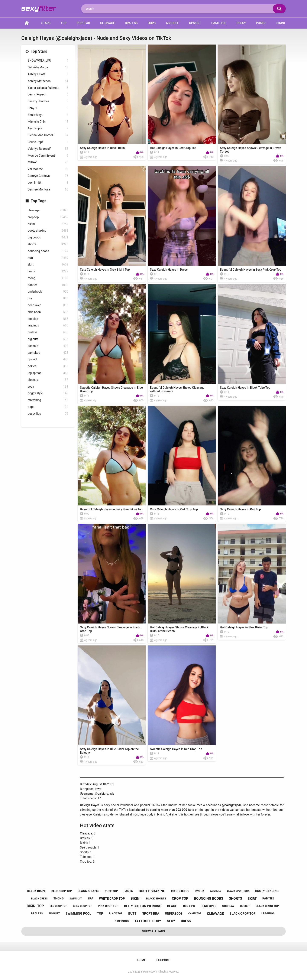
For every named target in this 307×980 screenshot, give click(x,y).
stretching (48, 400)
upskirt (48, 359)
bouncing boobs (48, 251)
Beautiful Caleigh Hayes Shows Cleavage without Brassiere (177, 389)
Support (163, 960)
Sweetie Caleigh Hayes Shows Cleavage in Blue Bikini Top (111, 389)
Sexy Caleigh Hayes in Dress (169, 270)
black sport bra (238, 891)
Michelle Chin (48, 122)
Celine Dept (48, 142)
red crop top (58, 906)
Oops (152, 23)
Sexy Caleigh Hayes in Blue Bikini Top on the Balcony (109, 751)
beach (172, 906)
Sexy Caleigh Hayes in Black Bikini (103, 148)
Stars (46, 23)
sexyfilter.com (149, 972)
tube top (111, 891)
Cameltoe (219, 23)
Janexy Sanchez (48, 101)
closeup (48, 380)
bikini (48, 224)
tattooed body (148, 921)
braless (48, 332)
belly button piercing (143, 906)
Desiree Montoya (48, 190)
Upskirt (195, 23)
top (100, 914)
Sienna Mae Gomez (48, 135)
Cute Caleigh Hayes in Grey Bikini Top (105, 270)
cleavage (48, 210)
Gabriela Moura (48, 67)
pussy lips (48, 414)
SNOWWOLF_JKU (48, 61)
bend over (48, 305)
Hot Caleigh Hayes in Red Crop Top (173, 148)
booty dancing (267, 891)
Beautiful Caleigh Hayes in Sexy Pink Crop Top (251, 270)
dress (186, 921)
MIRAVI (48, 162)
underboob (48, 292)
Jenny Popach (48, 95)
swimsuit (75, 899)
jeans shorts (88, 891)
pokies (48, 366)
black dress (39, 899)
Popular (83, 23)
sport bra (151, 914)
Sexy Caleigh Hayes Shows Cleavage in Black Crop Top (110, 629)
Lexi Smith (48, 183)
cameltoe (48, 353)
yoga (48, 387)
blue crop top (62, 891)
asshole (48, 346)
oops (48, 407)
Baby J (48, 108)
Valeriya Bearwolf (48, 149)
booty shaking (48, 231)
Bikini (281, 23)
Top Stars (39, 51)
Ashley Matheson (48, 81)
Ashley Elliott (48, 74)
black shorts (156, 898)
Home (27, 23)
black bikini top (267, 906)
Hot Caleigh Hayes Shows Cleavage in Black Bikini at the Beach (179, 629)
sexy (171, 921)
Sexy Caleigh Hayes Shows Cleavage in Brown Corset (251, 150)
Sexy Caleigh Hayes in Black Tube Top (245, 388)
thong (48, 278)
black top (116, 914)
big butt (48, 339)
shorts (48, 244)
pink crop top (108, 906)
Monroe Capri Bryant (48, 156)
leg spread (48, 373)
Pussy (241, 23)
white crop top (112, 899)
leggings (48, 325)
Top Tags (38, 201)
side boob (48, 312)
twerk (48, 271)
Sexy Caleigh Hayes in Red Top (240, 509)
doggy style (48, 393)
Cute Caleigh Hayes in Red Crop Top (174, 509)
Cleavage (107, 23)
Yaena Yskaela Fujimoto (48, 88)
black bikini (36, 891)
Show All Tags (154, 931)
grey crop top (83, 906)
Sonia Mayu (48, 115)
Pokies (261, 23)
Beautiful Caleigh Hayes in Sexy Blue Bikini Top (111, 509)
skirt (48, 265)
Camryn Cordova (48, 176)
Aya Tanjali (48, 128)
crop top (48, 217)
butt (48, 258)
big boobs (48, 237)
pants (128, 891)
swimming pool (78, 914)
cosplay (48, 319)
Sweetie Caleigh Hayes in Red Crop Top (176, 749)
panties (48, 285)
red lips (189, 906)
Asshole (172, 23)
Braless (131, 23)
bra (48, 298)
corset (245, 906)
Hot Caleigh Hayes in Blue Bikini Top (244, 627)
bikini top (35, 906)
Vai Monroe (48, 169)
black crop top (243, 914)
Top (64, 23)
